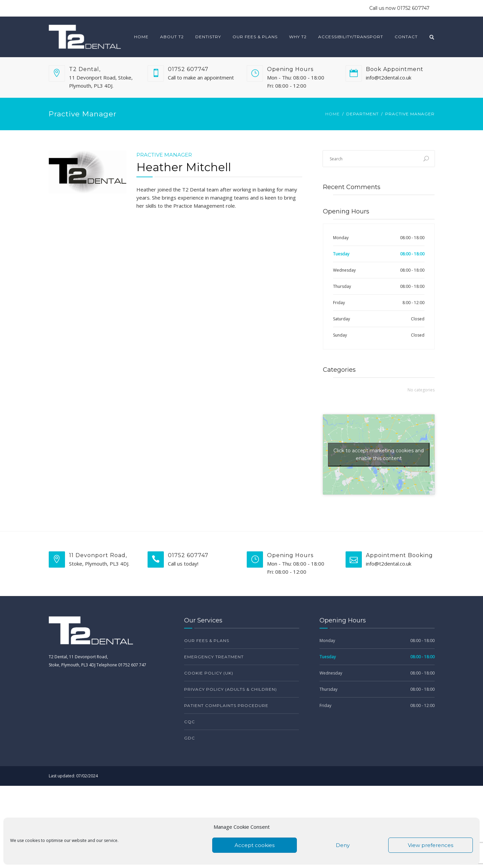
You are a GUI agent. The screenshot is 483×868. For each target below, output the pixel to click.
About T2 (172, 37)
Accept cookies (255, 845)
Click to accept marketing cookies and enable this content (379, 454)
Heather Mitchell (184, 167)
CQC (190, 722)
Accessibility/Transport (351, 37)
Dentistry (208, 37)
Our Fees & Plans (255, 37)
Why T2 (298, 37)
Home (141, 37)
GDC (190, 738)
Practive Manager (164, 155)
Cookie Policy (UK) (209, 673)
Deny (343, 845)
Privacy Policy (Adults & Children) (230, 689)
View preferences (431, 845)
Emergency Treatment (214, 657)
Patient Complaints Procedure (226, 705)
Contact (406, 37)
